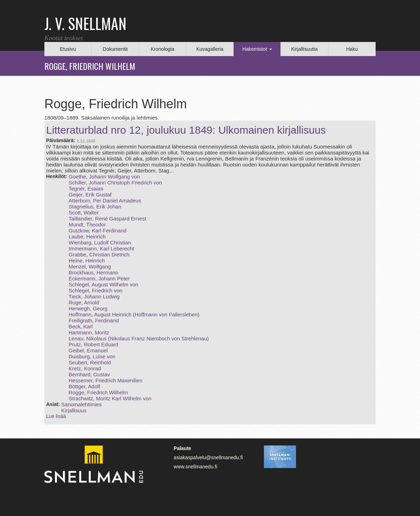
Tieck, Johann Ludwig (94, 296)
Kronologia (163, 49)
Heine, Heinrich (87, 260)
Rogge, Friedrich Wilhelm (98, 392)
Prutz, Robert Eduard (94, 344)
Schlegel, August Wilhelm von (104, 284)
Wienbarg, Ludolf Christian (100, 242)
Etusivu (68, 49)
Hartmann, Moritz (89, 332)
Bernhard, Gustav (89, 374)
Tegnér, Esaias (86, 189)
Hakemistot (257, 49)
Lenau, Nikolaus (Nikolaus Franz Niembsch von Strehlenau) (139, 338)
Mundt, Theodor (87, 224)
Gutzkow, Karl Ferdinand (98, 230)
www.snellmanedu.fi (196, 467)
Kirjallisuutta (304, 49)
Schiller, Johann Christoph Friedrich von (115, 183)
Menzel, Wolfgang (90, 266)
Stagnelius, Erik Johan (95, 207)
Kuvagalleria (210, 49)
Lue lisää (56, 416)
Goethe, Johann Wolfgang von (104, 177)
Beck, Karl (81, 326)
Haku (352, 49)
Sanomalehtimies (82, 404)
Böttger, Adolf (84, 386)
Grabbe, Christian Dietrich (99, 254)
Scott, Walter (84, 213)
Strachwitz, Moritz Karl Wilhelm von (110, 398)
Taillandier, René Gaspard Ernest (107, 218)
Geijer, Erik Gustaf (90, 195)
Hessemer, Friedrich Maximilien (106, 380)
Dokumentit (115, 49)
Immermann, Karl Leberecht (101, 248)
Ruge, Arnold (84, 302)
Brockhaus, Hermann (94, 272)
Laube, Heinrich (87, 236)
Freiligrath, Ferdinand (94, 320)
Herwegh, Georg (88, 308)
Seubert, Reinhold (90, 362)
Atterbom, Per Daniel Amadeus (105, 201)
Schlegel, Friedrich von (96, 290)
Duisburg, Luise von (92, 356)
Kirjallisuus (74, 410)
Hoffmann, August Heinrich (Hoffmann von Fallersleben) (134, 314)
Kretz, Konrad (85, 368)
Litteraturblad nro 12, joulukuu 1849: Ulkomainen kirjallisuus (186, 130)
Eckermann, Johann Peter (99, 278)
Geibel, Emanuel (88, 350)
